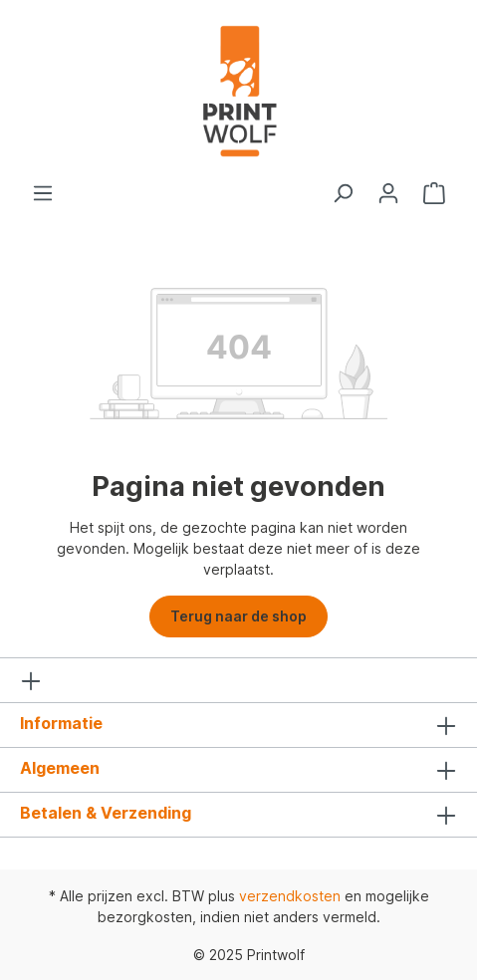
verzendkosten (290, 896)
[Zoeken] (343, 193)
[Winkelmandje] (434, 193)
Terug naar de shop (238, 616)
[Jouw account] (388, 193)
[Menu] (43, 193)
